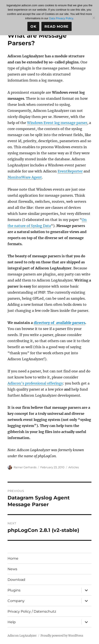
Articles (74, 467)
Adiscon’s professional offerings (35, 383)
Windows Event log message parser (57, 123)
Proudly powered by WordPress (62, 636)
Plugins (14, 590)
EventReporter (70, 171)
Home (13, 558)
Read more (57, 27)
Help (12, 622)
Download (16, 580)
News (12, 569)
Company (16, 601)
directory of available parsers (59, 323)
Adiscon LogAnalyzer (22, 636)
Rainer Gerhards (25, 467)
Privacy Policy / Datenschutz (32, 611)
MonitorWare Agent (25, 177)
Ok (33, 27)
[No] (94, 18)
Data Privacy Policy (61, 18)
